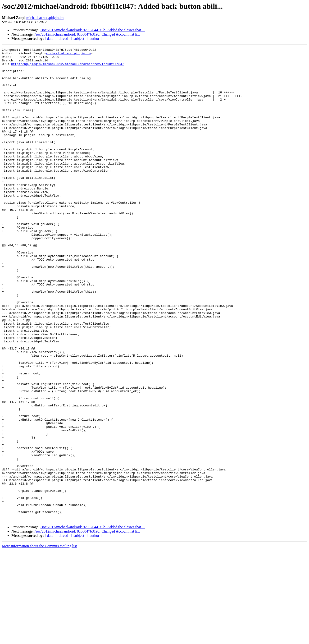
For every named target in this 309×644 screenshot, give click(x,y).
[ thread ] (63, 39)
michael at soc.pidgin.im (45, 18)
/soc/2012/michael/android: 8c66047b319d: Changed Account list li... (87, 34)
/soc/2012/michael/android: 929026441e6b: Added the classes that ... (93, 30)
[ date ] (50, 39)
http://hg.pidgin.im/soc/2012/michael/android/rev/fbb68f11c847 (68, 67)
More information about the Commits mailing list (39, 640)
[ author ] (95, 39)
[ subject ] (79, 39)
